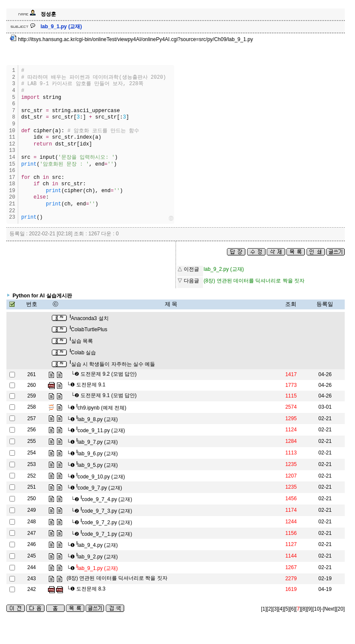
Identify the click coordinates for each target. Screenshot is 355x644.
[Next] (330, 609)
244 (32, 567)
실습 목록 (81, 341)
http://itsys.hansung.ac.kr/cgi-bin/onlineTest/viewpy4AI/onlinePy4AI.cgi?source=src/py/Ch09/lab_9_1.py (131, 39)
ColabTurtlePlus (89, 329)
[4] (281, 609)
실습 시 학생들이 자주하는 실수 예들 (112, 364)
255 (32, 441)
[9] (309, 609)
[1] (264, 609)
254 (32, 453)
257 (32, 418)
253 (32, 464)
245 (32, 556)
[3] (275, 609)
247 (32, 533)
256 (32, 430)
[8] (304, 609)
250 (32, 499)
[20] (340, 609)
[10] (317, 609)
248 (32, 522)
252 (32, 476)
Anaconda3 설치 (89, 318)
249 (32, 510)
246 (32, 544)
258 (32, 407)
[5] (287, 609)
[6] (292, 609)
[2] (270, 609)
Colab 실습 (83, 353)
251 (32, 487)
